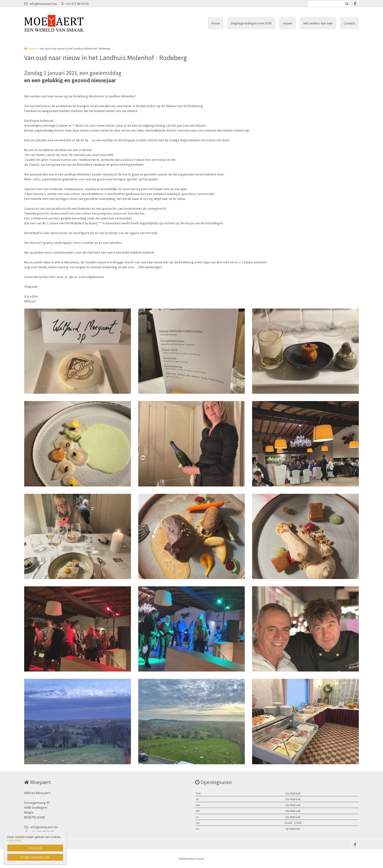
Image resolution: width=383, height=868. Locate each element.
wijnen (287, 23)
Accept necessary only (35, 857)
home (216, 23)
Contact (349, 23)
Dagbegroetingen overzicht (251, 23)
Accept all (35, 848)
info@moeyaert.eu (41, 4)
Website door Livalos (191, 859)
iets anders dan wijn (318, 23)
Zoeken (347, 4)
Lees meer (14, 840)
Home (32, 48)
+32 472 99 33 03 (75, 4)
